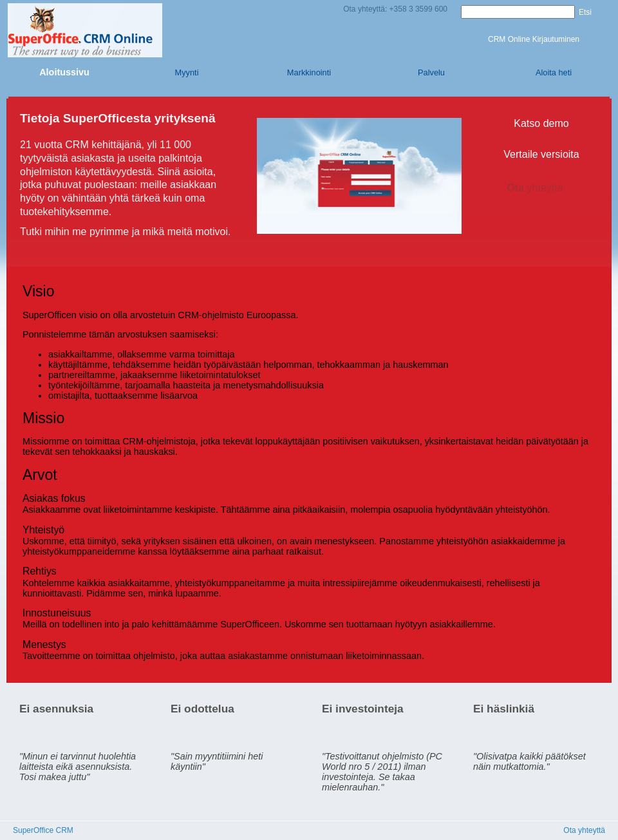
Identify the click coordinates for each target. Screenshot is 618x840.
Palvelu (431, 72)
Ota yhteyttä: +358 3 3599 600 (395, 9)
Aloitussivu (64, 72)
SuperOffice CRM (43, 830)
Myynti (187, 72)
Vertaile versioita (541, 154)
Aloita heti (554, 72)
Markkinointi (309, 72)
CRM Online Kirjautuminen (534, 39)
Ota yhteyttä (584, 830)
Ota (541, 188)
